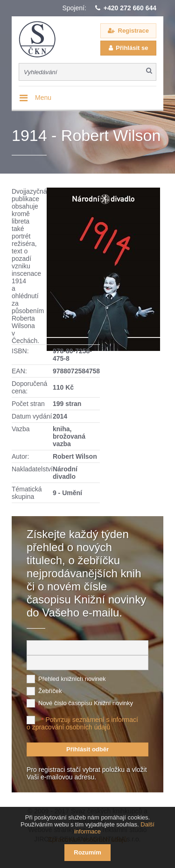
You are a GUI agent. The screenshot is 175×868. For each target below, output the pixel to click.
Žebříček (50, 691)
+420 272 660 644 (130, 8)
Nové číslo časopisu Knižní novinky (86, 703)
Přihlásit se (132, 48)
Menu (43, 98)
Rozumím (87, 852)
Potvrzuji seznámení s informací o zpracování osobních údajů (82, 723)
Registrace (133, 31)
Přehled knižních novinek (72, 679)
